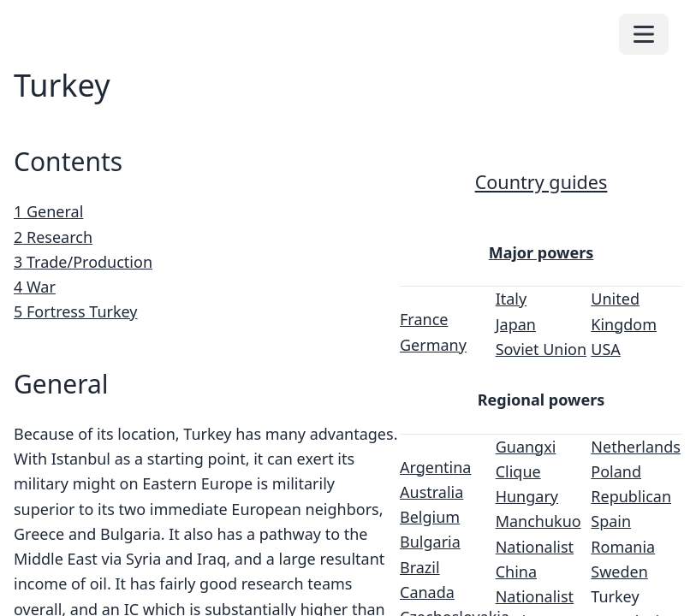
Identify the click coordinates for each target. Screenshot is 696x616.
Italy (512, 299)
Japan (516, 324)
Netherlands (636, 447)
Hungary (527, 496)
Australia (431, 492)
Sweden (619, 572)
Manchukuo (538, 521)
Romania (623, 547)
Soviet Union (541, 349)
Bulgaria (430, 542)
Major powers (541, 252)
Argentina (435, 467)
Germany (433, 345)
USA (606, 349)
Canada (427, 592)
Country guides (541, 182)
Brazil (420, 567)
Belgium (430, 517)
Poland (616, 471)
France (424, 319)
